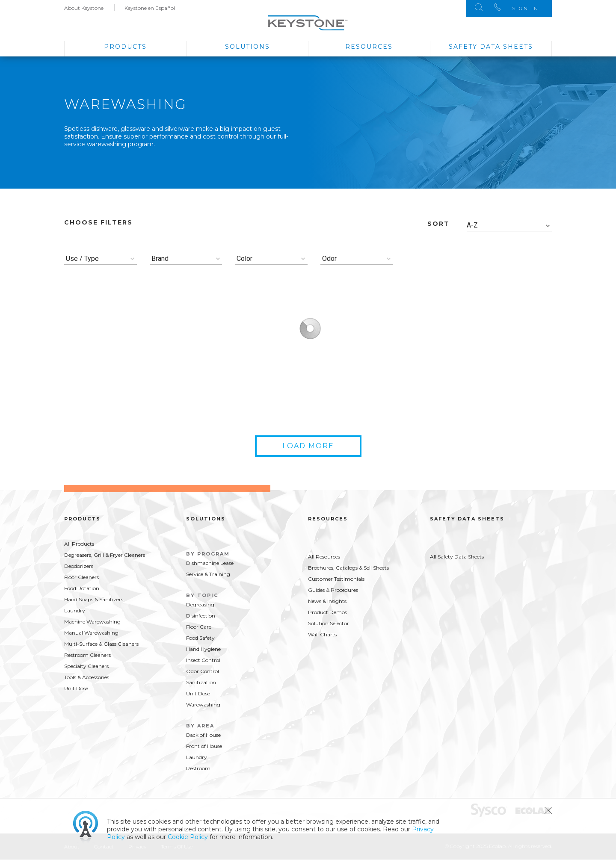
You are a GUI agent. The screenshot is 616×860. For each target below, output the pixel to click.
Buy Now (155, 407)
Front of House (204, 746)
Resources (369, 47)
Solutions (247, 47)
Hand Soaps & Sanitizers (94, 599)
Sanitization (201, 682)
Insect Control (203, 660)
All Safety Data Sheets (457, 557)
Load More (308, 446)
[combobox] (509, 226)
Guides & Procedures (333, 590)
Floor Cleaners (81, 577)
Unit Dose (76, 688)
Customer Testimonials (336, 579)
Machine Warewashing (92, 622)
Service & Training (208, 574)
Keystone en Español (150, 8)
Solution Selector (329, 623)
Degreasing (200, 604)
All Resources (324, 557)
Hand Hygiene (203, 649)
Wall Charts (322, 634)
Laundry (75, 610)
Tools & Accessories (87, 677)
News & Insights (327, 601)
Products (125, 47)
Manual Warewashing (91, 633)
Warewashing (203, 705)
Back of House (203, 735)
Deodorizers (79, 566)
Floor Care (199, 627)
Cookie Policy (188, 837)
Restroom (198, 768)
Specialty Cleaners (86, 666)
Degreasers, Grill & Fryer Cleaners (105, 555)
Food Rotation (82, 588)
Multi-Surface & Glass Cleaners (101, 644)
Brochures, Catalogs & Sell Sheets (348, 568)
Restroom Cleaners (87, 655)
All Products (79, 544)
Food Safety (200, 638)
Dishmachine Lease (210, 563)
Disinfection (201, 616)
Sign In (526, 9)
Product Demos (327, 612)
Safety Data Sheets (491, 47)
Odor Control (203, 671)
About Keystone (84, 8)
